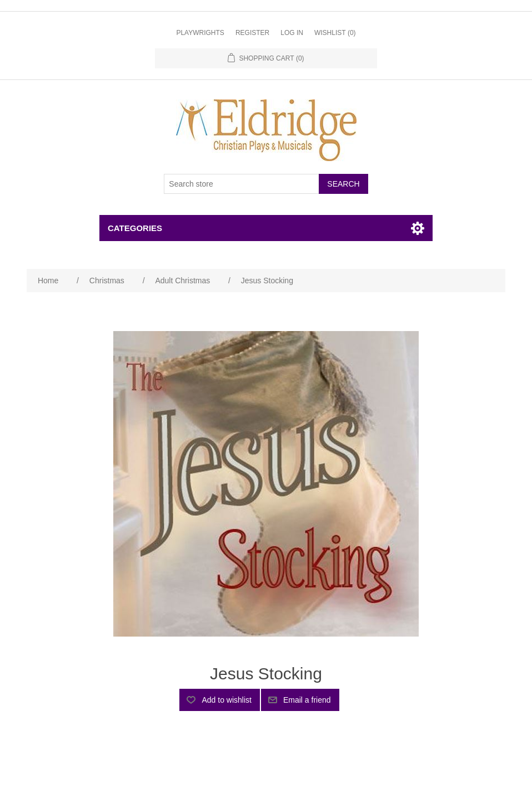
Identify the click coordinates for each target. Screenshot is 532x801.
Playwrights (200, 33)
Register (252, 33)
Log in (292, 33)
